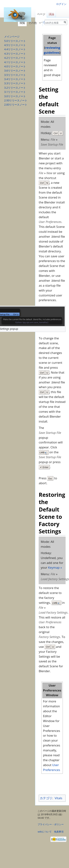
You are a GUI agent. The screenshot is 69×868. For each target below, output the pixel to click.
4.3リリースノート (15, 54)
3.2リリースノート (15, 88)
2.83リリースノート (16, 105)
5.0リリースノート (15, 41)
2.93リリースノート (16, 100)
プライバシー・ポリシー (51, 824)
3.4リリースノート (15, 79)
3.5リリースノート (15, 75)
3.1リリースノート (15, 92)
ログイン (61, 4)
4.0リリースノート (15, 66)
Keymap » (55, 567)
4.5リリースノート (15, 45)
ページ (41, 14)
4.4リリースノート (15, 49)
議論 (51, 14)
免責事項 (59, 832)
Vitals (58, 798)
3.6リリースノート (15, 71)
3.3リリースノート (15, 83)
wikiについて (45, 832)
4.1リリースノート (15, 62)
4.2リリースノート (15, 58)
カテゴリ (46, 798)
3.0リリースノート (15, 96)
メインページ (12, 36)
